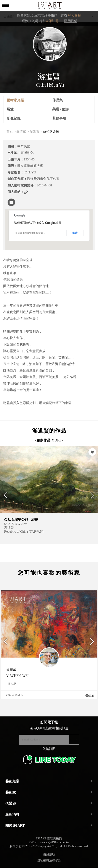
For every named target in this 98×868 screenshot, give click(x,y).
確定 (75, 233)
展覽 (10, 109)
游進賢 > (36, 132)
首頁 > (11, 132)
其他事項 (59, 118)
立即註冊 (52, 21)
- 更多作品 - (49, 440)
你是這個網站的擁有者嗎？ (30, 233)
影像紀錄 (14, 118)
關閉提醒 (71, 21)
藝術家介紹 (15, 100)
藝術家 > (23, 132)
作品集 (58, 100)
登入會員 (74, 16)
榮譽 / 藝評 (61, 109)
